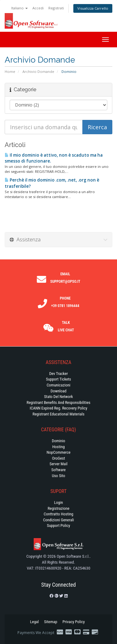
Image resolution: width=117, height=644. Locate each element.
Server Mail (58, 464)
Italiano (19, 8)
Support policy (58, 526)
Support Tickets (58, 379)
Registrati (56, 8)
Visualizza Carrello (93, 8)
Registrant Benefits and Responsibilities (58, 402)
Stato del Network (58, 397)
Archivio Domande (38, 71)
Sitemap (51, 622)
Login (58, 502)
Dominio (58, 441)
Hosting (58, 447)
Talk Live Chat (66, 326)
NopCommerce (58, 452)
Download (58, 391)
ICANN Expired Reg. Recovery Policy (58, 408)
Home (10, 71)
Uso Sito (58, 476)
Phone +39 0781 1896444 (65, 302)
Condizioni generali (58, 520)
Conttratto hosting (58, 514)
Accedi (38, 8)
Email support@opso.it (65, 278)
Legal (34, 622)
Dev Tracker (59, 374)
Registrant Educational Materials (58, 414)
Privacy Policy (73, 622)
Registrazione (59, 508)
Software (59, 470)
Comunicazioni (59, 385)
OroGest (59, 458)
